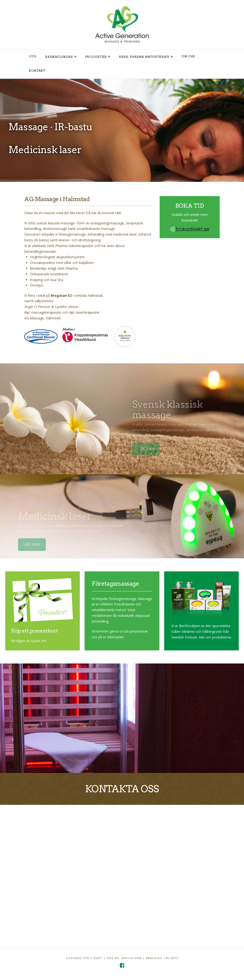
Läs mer (148, 448)
